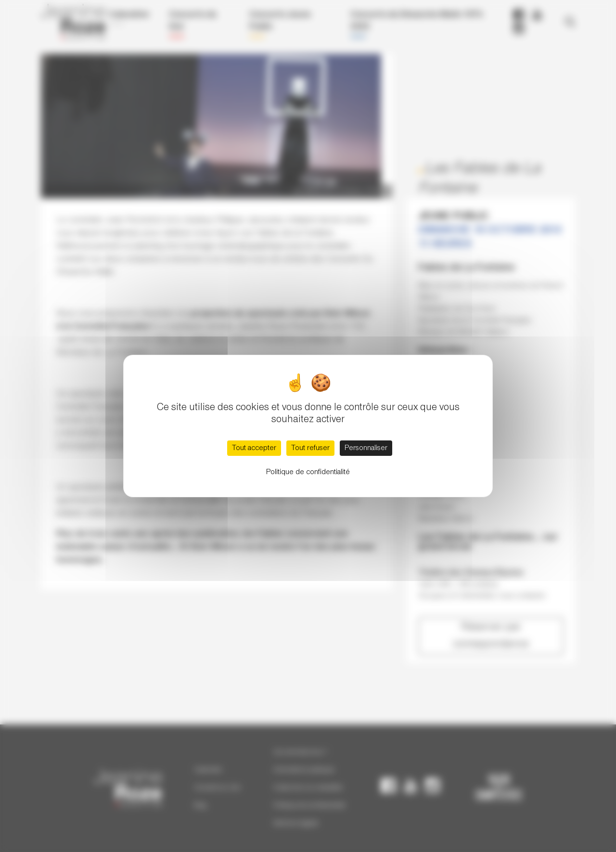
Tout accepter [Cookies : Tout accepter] (254, 448)
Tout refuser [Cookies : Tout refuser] (310, 448)
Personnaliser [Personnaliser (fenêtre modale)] (366, 448)
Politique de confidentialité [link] (308, 472)
